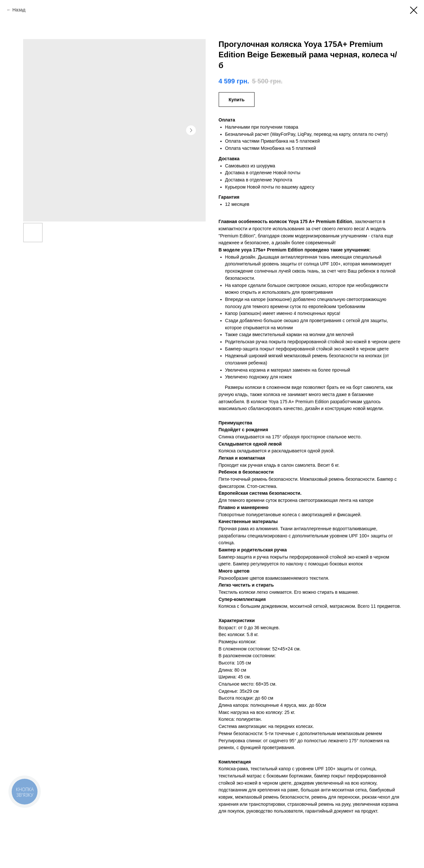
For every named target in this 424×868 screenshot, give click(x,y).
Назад (19, 10)
